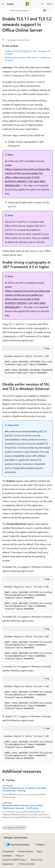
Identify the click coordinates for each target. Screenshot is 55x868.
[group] (27, 365)
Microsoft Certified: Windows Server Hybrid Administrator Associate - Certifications (23, 807)
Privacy (19, 856)
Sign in (50, 4)
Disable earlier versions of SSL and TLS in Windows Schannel (27, 59)
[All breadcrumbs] (5, 10)
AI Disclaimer (8, 851)
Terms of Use (37, 860)
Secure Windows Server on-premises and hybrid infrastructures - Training (24, 789)
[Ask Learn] (45, 10)
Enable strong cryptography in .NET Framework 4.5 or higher (28, 52)
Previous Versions (25, 851)
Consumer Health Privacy (14, 860)
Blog (39, 851)
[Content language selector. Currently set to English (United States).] (16, 838)
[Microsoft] (28, 4)
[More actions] (50, 10)
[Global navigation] (3, 4)
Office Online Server (19, 10)
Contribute (7, 856)
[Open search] (42, 4)
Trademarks (7, 864)
